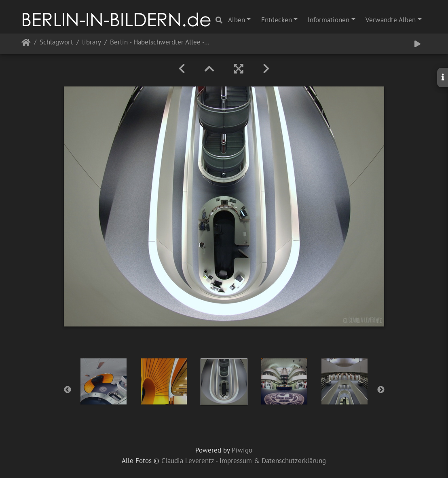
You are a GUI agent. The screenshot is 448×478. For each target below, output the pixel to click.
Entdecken (277, 20)
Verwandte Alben (391, 20)
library (92, 43)
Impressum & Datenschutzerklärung (273, 461)
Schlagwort (56, 43)
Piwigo (242, 450)
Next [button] (381, 390)
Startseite (26, 44)
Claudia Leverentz (188, 461)
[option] (104, 381)
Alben (237, 20)
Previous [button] (68, 390)
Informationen (329, 20)
